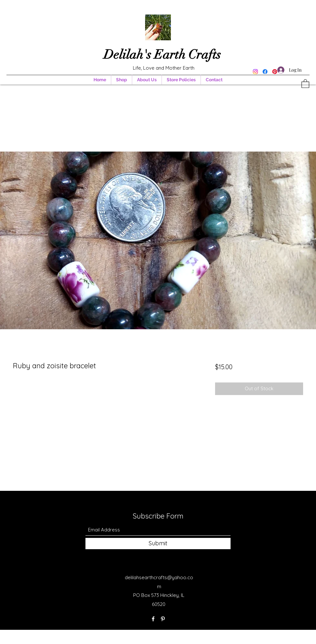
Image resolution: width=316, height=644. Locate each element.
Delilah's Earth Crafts (164, 54)
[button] (305, 83)
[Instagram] (255, 72)
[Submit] (158, 544)
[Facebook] (265, 72)
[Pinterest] (163, 619)
